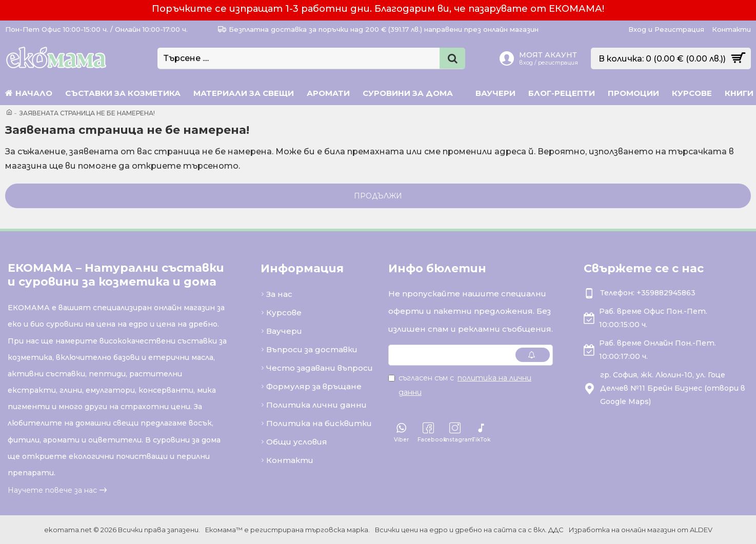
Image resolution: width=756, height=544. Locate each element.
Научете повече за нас (52, 490)
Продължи (378, 196)
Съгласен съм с (460, 385)
